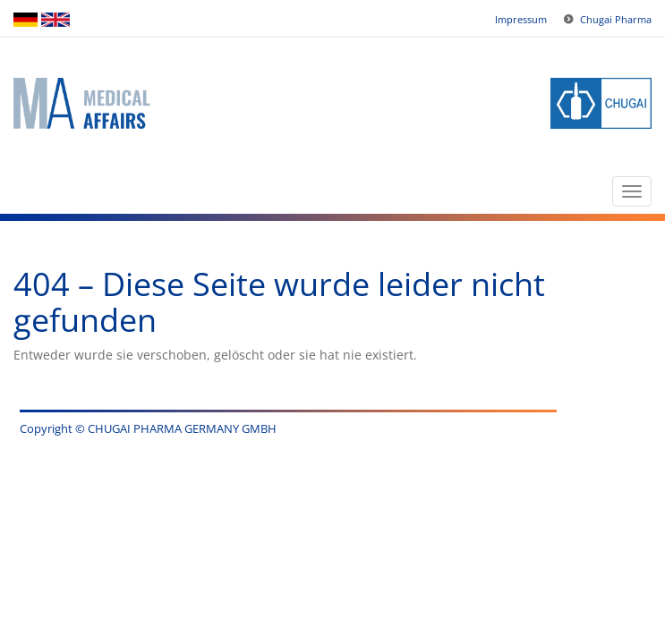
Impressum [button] (521, 19)
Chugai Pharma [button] (616, 19)
